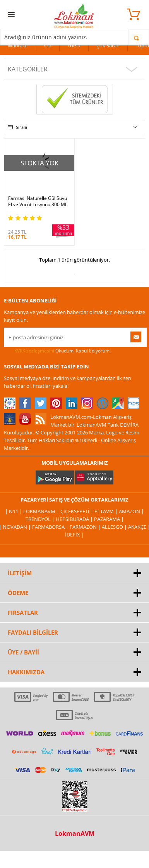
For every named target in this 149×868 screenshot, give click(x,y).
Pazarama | (109, 519)
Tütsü (74, 45)
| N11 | (14, 511)
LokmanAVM (75, 833)
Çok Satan (108, 45)
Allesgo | (115, 527)
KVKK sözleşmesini (34, 351)
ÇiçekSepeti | (77, 511)
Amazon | (131, 511)
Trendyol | (41, 519)
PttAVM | (107, 511)
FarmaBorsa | (51, 527)
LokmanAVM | (42, 511)
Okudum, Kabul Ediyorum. (57, 351)
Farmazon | (86, 527)
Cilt (48, 45)
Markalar (18, 45)
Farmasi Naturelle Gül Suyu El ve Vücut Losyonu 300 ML (38, 201)
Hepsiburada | (75, 519)
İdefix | (74, 535)
